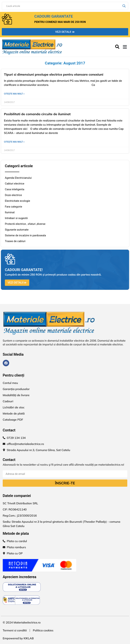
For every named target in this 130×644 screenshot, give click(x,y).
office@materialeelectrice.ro (25, 444)
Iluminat (10, 212)
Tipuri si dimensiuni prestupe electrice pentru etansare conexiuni (54, 74)
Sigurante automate (17, 230)
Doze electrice (13, 195)
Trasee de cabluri (15, 241)
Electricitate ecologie (17, 201)
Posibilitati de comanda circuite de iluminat (37, 114)
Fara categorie (13, 207)
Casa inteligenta (15, 189)
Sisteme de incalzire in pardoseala (25, 235)
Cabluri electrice (15, 184)
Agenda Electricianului (18, 178)
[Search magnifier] (124, 6)
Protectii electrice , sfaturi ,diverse (25, 224)
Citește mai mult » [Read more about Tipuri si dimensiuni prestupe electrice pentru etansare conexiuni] (14, 94)
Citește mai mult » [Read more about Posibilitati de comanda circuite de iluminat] (14, 142)
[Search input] (63, 6)
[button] (125, 47)
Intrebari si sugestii (16, 218)
